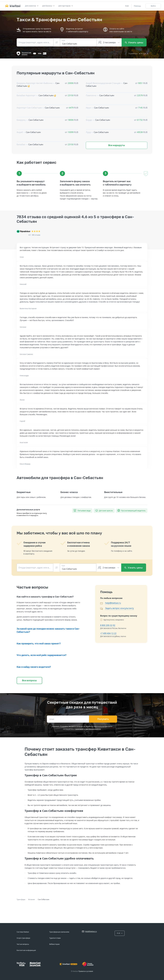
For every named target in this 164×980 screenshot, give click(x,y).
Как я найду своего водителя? (34, 667)
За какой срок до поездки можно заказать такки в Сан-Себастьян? (48, 630)
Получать (103, 719)
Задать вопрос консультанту (119, 608)
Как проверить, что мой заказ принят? (39, 644)
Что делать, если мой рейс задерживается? (42, 655)
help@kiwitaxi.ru (113, 603)
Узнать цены (134, 42)
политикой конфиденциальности (88, 729)
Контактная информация (26, 950)
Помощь (137, 6)
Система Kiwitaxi (23, 932)
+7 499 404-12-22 (108, 633)
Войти (153, 6)
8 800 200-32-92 (108, 625)
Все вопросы (29, 680)
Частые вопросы (23, 944)
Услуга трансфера (23, 938)
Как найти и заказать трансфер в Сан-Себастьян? (45, 597)
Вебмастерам (54, 944)
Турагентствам (55, 938)
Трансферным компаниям (59, 932)
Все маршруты (117, 145)
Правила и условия (86, 971)
